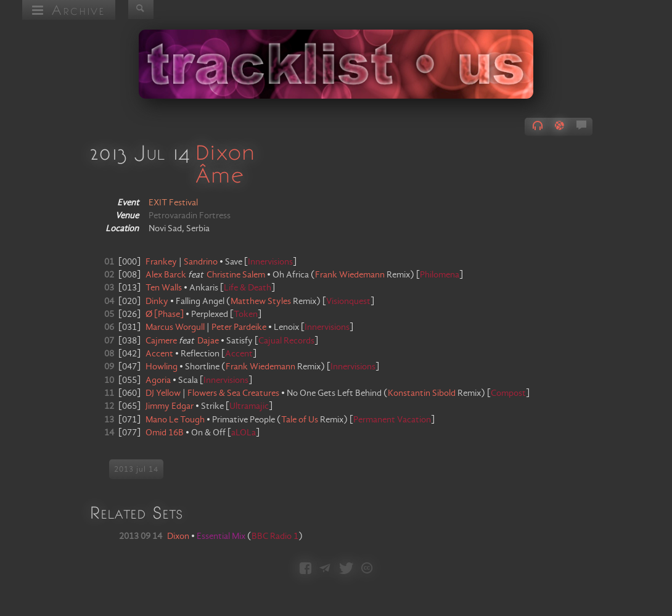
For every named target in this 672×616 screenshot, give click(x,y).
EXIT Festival (173, 203)
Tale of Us (300, 420)
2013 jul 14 (136, 469)
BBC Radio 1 (275, 536)
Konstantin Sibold (422, 393)
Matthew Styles (261, 302)
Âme (219, 175)
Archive (69, 10)
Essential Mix (222, 536)
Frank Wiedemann (350, 275)
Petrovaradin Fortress (190, 216)
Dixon (225, 152)
